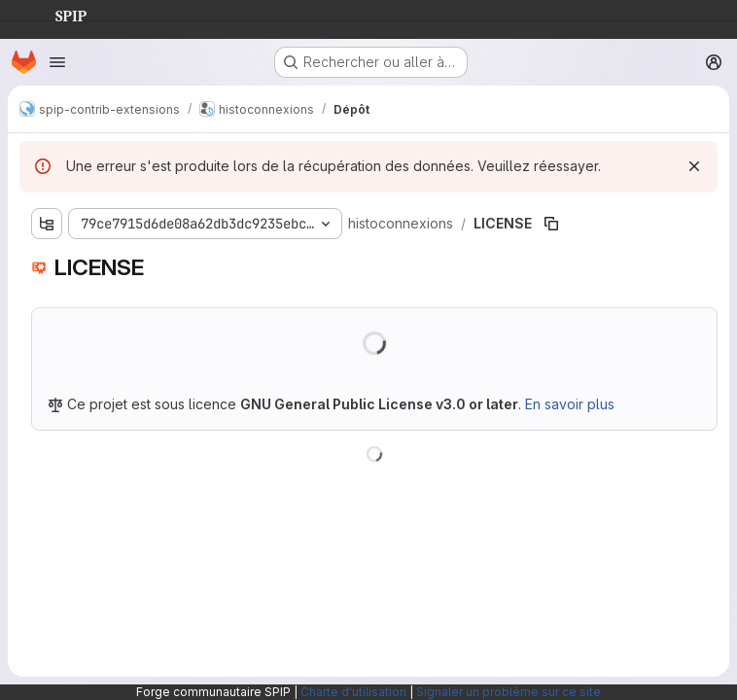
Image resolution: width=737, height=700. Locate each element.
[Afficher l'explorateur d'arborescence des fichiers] (47, 224)
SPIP (55, 14)
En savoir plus (570, 404)
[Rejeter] (694, 166)
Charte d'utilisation (353, 692)
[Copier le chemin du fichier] (551, 224)
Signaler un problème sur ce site (509, 692)
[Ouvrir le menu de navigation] (57, 62)
